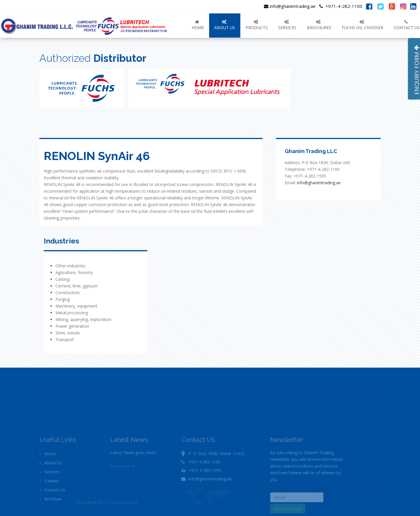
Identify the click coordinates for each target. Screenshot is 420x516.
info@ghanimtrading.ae (290, 6)
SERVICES (287, 25)
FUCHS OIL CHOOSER (363, 25)
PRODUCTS (257, 25)
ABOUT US (225, 25)
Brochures (319, 25)
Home (198, 25)
